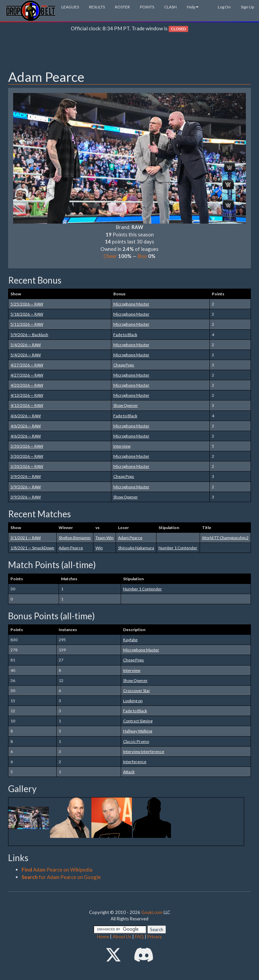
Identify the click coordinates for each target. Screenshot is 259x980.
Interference (135, 762)
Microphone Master (131, 304)
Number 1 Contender (178, 548)
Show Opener (126, 405)
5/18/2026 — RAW (27, 314)
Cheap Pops (124, 365)
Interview (122, 446)
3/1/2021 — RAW (26, 538)
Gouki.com (152, 912)
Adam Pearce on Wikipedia (57, 870)
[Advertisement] (129, 53)
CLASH (170, 7)
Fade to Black (125, 335)
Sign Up (247, 7)
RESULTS (97, 7)
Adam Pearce (130, 538)
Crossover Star (137, 691)
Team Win (105, 538)
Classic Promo (136, 741)
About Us (122, 937)
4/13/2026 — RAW (27, 395)
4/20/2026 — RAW (27, 385)
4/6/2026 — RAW (26, 416)
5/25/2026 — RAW (27, 304)
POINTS (147, 7)
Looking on (133, 701)
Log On (224, 7)
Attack (129, 772)
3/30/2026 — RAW (27, 446)
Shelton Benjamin (75, 538)
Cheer (110, 256)
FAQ (139, 937)
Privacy (155, 937)
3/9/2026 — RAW (26, 476)
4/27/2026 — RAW (27, 365)
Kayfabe (130, 640)
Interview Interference (144, 752)
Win (99, 548)
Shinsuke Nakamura (136, 548)
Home (103, 937)
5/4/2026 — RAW (26, 345)
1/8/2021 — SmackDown (32, 548)
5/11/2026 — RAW (27, 324)
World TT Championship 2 (225, 538)
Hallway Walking (138, 731)
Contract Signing (138, 721)
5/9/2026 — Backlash (29, 335)
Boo (142, 256)
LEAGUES (70, 7)
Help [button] (193, 7)
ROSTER (122, 7)
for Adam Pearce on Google (61, 877)
